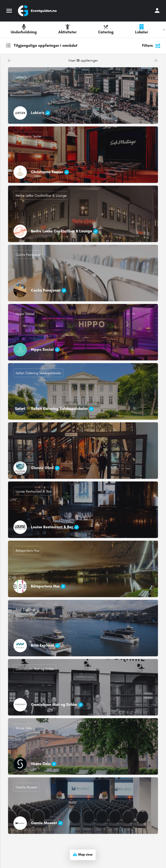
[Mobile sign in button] (157, 10)
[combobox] (59, 46)
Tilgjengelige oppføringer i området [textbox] (46, 46)
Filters (151, 46)
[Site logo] (38, 11)
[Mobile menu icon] (9, 11)
